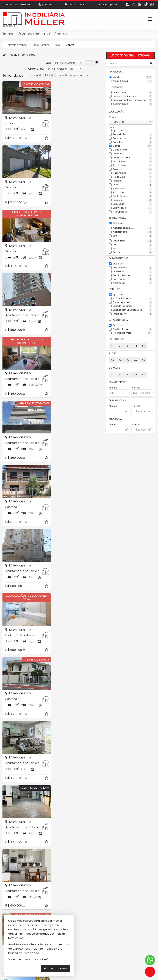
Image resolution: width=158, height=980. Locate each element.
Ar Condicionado (133, 297)
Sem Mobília (133, 278)
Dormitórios (116, 337)
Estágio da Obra (118, 319)
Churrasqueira (133, 301)
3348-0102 (50, 5)
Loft (133, 235)
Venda (133, 77)
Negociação (116, 87)
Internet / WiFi (133, 313)
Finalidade (115, 72)
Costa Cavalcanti (133, 157)
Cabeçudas (133, 138)
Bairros (113, 127)
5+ (144, 344)
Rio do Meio (133, 192)
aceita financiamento (133, 97)
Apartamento (133, 231)
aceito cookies (55, 968)
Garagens (114, 366)
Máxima (136, 404)
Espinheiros (133, 165)
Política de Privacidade (49, 977)
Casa (133, 244)
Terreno (133, 252)
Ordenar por (36, 69)
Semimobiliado (133, 275)
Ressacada (133, 188)
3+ (128, 344)
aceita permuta (133, 93)
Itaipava (133, 180)
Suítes (112, 352)
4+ (136, 344)
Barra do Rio (133, 134)
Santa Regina (133, 196)
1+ (112, 344)
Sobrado (133, 248)
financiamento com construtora (133, 100)
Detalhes (114, 288)
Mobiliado (133, 271)
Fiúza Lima (133, 177)
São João (133, 200)
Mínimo (113, 386)
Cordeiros (133, 154)
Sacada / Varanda (133, 305)
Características (118, 257)
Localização (116, 112)
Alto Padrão (133, 282)
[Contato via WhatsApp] (150, 960)
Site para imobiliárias (129, 977)
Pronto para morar (133, 332)
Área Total (115, 417)
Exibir (49, 63)
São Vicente (133, 207)
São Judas (133, 203)
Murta (133, 184)
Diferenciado (133, 267)
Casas (133, 240)
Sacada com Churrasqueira (133, 309)
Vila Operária (133, 211)
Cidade (113, 117)
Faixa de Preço (117, 380)
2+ (120, 344)
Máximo (136, 386)
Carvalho (133, 142)
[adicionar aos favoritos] (45, 138)
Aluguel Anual (133, 81)
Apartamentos (133, 227)
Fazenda (133, 169)
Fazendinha (133, 173)
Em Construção (133, 328)
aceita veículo (133, 104)
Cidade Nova (133, 150)
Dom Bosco (133, 161)
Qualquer (118, 130)
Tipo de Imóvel (117, 217)
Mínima (113, 404)
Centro (133, 146)
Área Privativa (117, 399)
